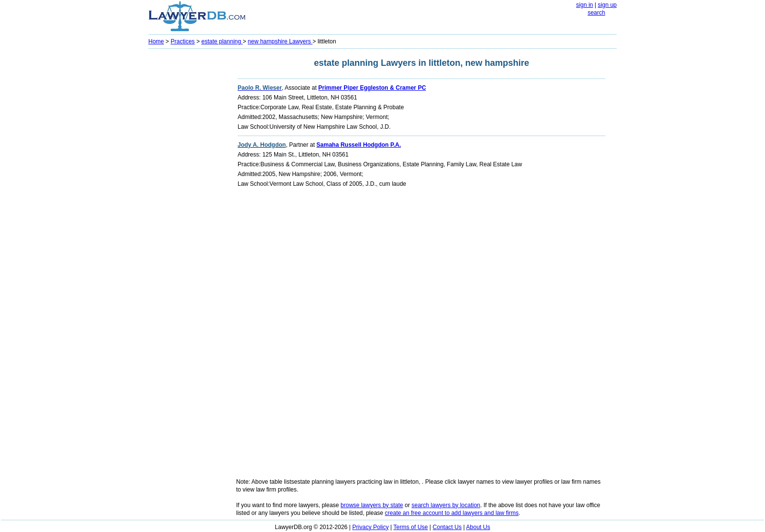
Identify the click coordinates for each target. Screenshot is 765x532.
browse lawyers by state (372, 505)
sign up (607, 5)
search (596, 13)
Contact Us (447, 527)
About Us (478, 527)
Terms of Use (411, 527)
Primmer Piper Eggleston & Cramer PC (372, 88)
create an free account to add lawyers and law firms (452, 513)
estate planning (222, 41)
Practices (183, 41)
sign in (585, 5)
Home (156, 41)
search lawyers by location (446, 505)
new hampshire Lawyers (280, 41)
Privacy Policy (371, 527)
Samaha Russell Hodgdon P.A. (359, 145)
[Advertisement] (187, 198)
